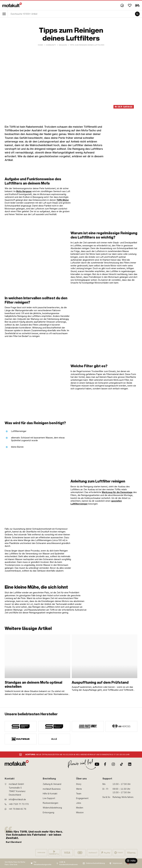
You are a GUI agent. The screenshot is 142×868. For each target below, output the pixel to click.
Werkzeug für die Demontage (117, 492)
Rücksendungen (51, 803)
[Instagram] (113, 764)
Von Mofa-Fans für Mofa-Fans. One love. (15, 863)
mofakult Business (52, 789)
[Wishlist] (130, 5)
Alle (54, 739)
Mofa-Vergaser (24, 191)
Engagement (82, 798)
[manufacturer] (21, 726)
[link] (107, 197)
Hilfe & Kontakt (50, 794)
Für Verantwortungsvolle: (43, 863)
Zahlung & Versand (52, 784)
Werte (79, 789)
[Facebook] (105, 764)
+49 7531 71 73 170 (19, 804)
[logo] (12, 5)
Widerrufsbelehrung (52, 808)
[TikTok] (122, 764)
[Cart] (137, 5)
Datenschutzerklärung (95, 863)
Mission (80, 813)
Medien (80, 808)
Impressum (118, 863)
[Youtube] (97, 764)
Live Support (49, 798)
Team (79, 794)
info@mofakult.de (17, 799)
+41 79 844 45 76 (17, 809)
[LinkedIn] (130, 764)
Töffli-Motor (63, 200)
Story (79, 784)
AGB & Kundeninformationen (69, 863)
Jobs (79, 803)
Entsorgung (48, 813)
